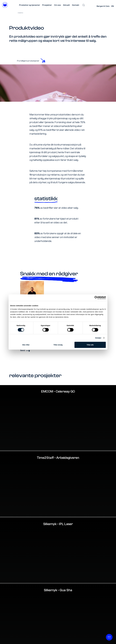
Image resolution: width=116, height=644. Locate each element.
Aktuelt (66, 5)
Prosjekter (47, 5)
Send (25, 351)
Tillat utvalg (58, 345)
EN (113, 6)
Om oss (57, 5)
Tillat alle (90, 345)
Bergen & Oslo (103, 6)
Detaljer (98, 338)
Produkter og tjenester (30, 5)
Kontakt (76, 5)
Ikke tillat (26, 345)
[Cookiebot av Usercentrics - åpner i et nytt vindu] (96, 298)
